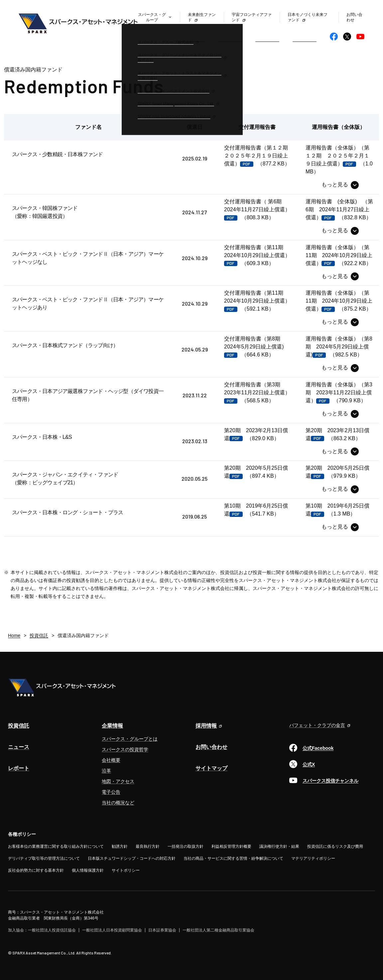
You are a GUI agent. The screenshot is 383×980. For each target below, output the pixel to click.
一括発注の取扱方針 (186, 846)
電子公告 (111, 792)
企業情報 (305, 37)
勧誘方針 (120, 846)
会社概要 (111, 760)
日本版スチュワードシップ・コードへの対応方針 (132, 858)
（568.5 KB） (257, 392)
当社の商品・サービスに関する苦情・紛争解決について (233, 858)
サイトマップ (211, 768)
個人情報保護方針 (88, 870)
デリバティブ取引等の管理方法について (44, 858)
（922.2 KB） (339, 255)
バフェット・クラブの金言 (317, 725)
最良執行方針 (148, 846)
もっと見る (335, 185)
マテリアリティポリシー (313, 858)
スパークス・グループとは (130, 739)
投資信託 (193, 37)
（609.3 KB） (257, 255)
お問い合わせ (211, 747)
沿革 (106, 771)
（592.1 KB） (257, 301)
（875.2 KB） (339, 301)
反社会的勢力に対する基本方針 (36, 870)
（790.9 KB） (339, 392)
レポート (267, 37)
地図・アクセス (118, 781)
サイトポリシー (126, 870)
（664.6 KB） (255, 347)
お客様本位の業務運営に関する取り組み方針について (56, 846)
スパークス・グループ (152, 17)
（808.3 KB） (257, 209)
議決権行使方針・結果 (279, 846)
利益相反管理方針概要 (231, 846)
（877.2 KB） (259, 156)
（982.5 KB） (339, 347)
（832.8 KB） (339, 209)
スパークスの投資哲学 (125, 749)
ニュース (230, 37)
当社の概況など (118, 803)
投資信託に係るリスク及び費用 (335, 846)
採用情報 (206, 726)
